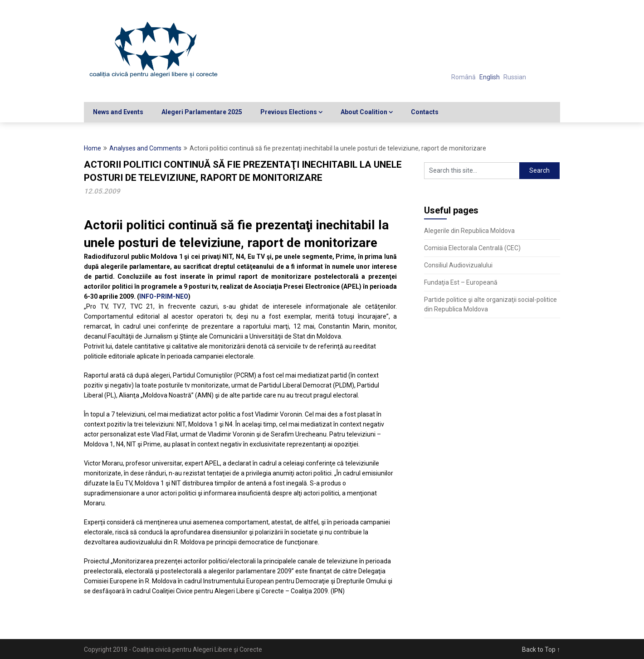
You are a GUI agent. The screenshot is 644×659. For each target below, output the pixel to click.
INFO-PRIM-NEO (164, 296)
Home (93, 148)
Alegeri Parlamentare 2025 (202, 112)
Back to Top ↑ (541, 649)
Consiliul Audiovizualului (458, 265)
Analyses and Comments (145, 148)
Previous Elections (289, 112)
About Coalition (364, 112)
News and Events (118, 112)
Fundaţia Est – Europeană (461, 282)
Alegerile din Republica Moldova (469, 231)
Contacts (425, 112)
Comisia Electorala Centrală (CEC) (472, 248)
